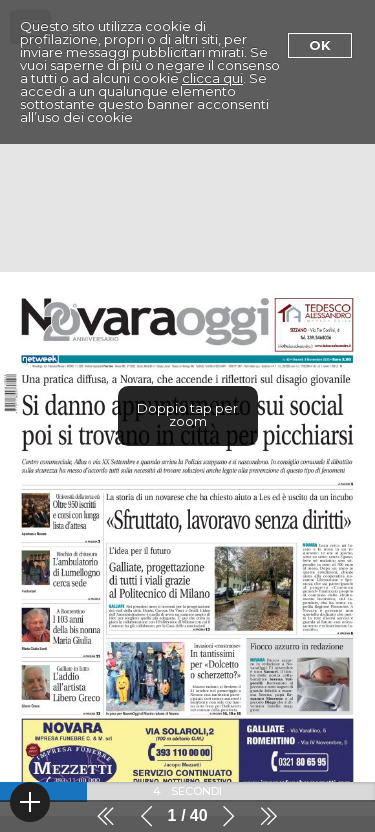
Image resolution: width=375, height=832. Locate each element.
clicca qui (212, 78)
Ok (320, 45)
